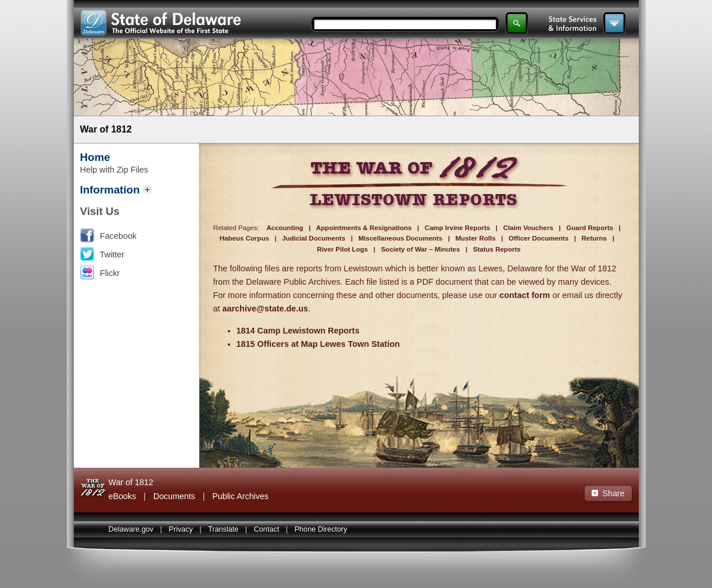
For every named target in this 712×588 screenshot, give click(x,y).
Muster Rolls (476, 238)
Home (95, 157)
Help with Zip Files (115, 170)
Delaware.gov (131, 529)
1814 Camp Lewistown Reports (298, 331)
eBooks (123, 496)
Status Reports (497, 249)
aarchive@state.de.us (266, 309)
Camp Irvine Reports (458, 228)
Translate (223, 529)
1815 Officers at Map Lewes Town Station (318, 344)
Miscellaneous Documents (400, 238)
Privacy (181, 529)
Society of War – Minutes (420, 249)
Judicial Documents (314, 238)
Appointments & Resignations (364, 228)
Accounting (285, 228)
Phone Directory (321, 529)
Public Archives (240, 496)
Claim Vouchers (528, 228)
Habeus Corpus (244, 238)
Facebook (118, 236)
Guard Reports (590, 228)
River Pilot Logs (342, 249)
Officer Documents (539, 238)
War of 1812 (106, 129)
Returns (595, 238)
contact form (525, 295)
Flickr (110, 273)
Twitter (112, 254)
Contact (267, 529)
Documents (174, 496)
